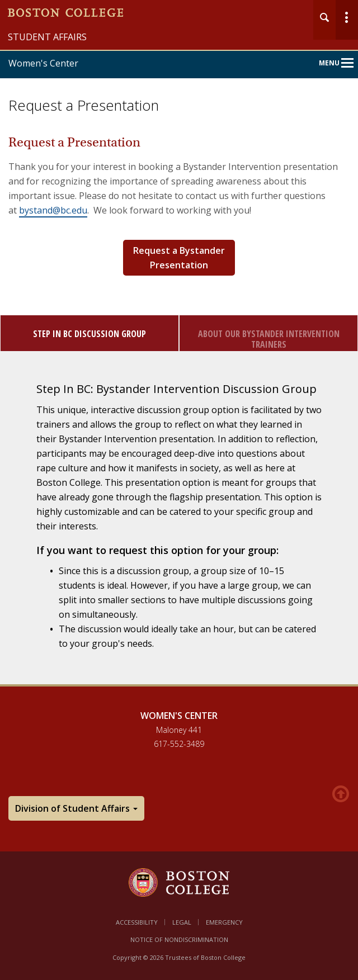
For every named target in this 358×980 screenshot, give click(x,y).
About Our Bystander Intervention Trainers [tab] (269, 339)
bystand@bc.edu (53, 210)
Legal (182, 922)
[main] (179, 416)
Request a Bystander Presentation (179, 258)
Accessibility (137, 922)
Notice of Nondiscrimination (179, 939)
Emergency (224, 922)
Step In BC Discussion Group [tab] (89, 334)
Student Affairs (47, 37)
